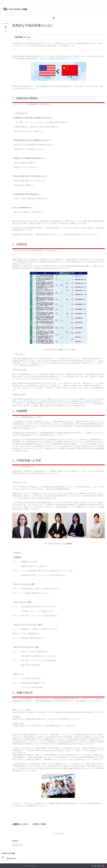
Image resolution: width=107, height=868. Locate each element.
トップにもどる (59, 834)
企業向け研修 (39, 824)
